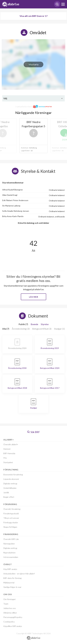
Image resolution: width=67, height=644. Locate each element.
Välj (5, 98)
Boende (34, 324)
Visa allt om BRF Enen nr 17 (33, 16)
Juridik (6, 492)
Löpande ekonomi (11, 479)
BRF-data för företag (12, 578)
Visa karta (33, 64)
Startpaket (8, 462)
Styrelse (45, 324)
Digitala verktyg (10, 483)
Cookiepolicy (9, 622)
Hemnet (7, 449)
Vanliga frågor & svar (12, 587)
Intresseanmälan (11, 557)
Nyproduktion (9, 553)
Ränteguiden (9, 544)
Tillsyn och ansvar (11, 518)
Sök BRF (34, 432)
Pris (5, 458)
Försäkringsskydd (11, 513)
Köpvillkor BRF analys (13, 626)
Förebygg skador (11, 522)
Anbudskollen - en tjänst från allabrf (19, 574)
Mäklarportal (9, 583)
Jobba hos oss (10, 608)
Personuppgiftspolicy (13, 617)
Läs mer (34, 297)
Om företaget (10, 599)
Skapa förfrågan (10, 527)
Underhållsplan (10, 488)
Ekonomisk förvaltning (13, 475)
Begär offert (9, 497)
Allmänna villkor (10, 613)
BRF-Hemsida (9, 453)
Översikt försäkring (12, 509)
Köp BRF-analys (10, 569)
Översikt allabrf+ (11, 444)
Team (6, 604)
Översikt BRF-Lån (11, 539)
